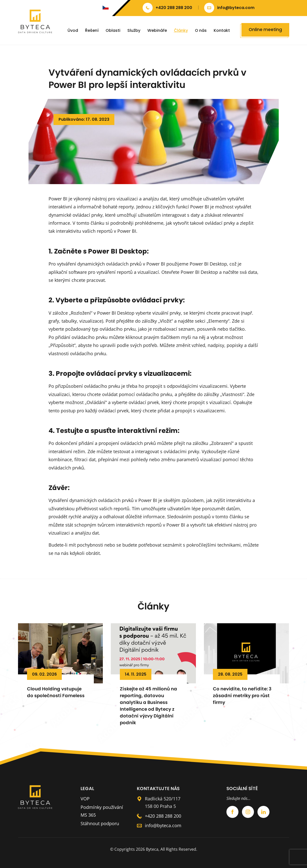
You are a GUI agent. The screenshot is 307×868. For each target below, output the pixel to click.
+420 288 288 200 (163, 816)
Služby (134, 30)
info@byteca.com (163, 825)
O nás (201, 30)
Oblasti (113, 30)
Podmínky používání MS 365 (102, 811)
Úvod (73, 30)
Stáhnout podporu (100, 823)
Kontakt (222, 30)
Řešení (92, 30)
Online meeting (265, 30)
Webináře (157, 30)
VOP (85, 799)
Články (181, 30)
